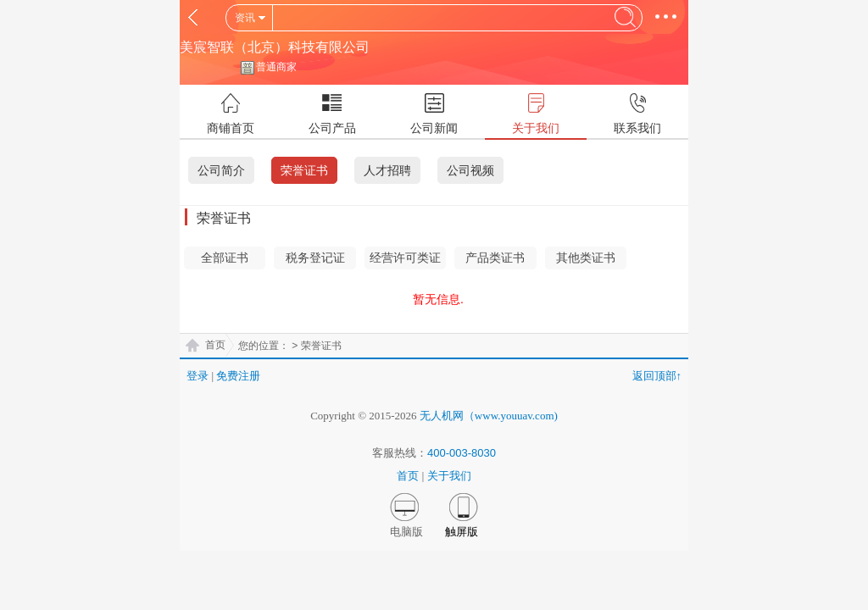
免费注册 (238, 376)
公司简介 (221, 170)
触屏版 (462, 532)
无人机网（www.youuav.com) (489, 416)
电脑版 (406, 532)
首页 (215, 345)
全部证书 (225, 258)
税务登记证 (315, 258)
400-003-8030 (462, 453)
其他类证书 (586, 258)
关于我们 (449, 476)
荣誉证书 (304, 170)
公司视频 (470, 170)
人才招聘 (387, 170)
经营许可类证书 (405, 260)
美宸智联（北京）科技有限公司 (275, 47)
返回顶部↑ (657, 376)
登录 (198, 376)
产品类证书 (495, 258)
